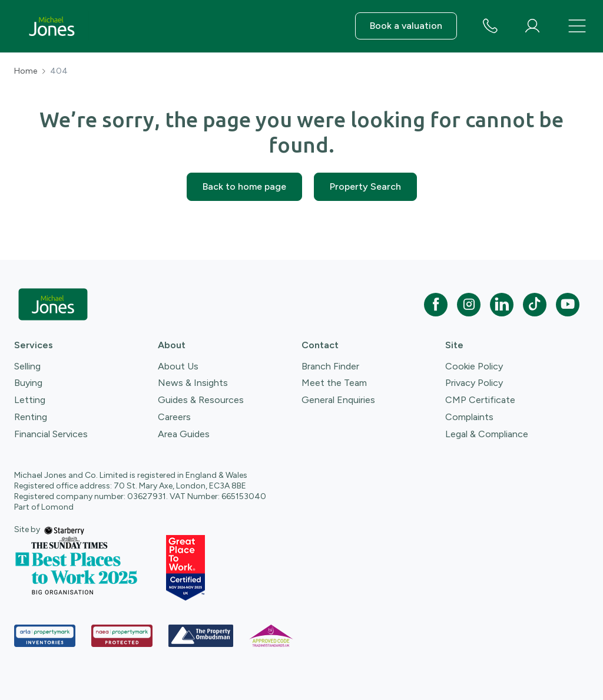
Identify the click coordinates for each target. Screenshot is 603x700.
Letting (30, 400)
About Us (178, 366)
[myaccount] (532, 26)
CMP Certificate (480, 400)
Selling (27, 366)
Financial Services (51, 434)
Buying (28, 383)
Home (26, 71)
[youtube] (568, 305)
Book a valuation (406, 26)
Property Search (365, 186)
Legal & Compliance (487, 434)
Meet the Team (334, 383)
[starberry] (64, 529)
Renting (31, 417)
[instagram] (469, 305)
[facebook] (436, 305)
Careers (174, 417)
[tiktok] (535, 305)
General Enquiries (338, 400)
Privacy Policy (474, 383)
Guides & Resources (201, 400)
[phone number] (490, 27)
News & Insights (193, 383)
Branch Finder (330, 366)
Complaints (469, 417)
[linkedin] (502, 305)
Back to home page (244, 186)
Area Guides (184, 434)
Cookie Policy (474, 366)
